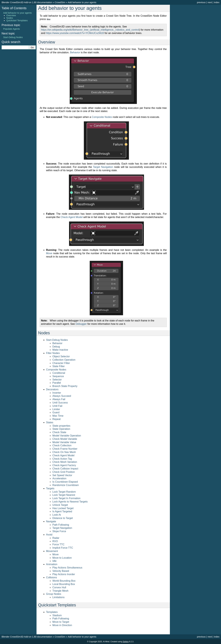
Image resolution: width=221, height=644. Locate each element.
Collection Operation (64, 360)
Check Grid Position (64, 472)
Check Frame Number (65, 449)
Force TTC (58, 544)
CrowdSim (60, 2)
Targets (50, 488)
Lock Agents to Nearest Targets (70, 501)
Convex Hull (59, 587)
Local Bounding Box (64, 584)
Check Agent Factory (64, 465)
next (210, 2)
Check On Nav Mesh (64, 452)
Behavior (57, 343)
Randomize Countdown (66, 485)
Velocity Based (61, 571)
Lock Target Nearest (64, 495)
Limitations (58, 597)
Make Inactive (60, 350)
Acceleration (59, 478)
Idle (54, 561)
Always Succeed (62, 396)
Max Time (58, 416)
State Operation (61, 429)
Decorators (52, 389)
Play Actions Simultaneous (67, 567)
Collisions (51, 577)
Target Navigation (62, 528)
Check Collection (62, 445)
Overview (11, 15)
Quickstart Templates (17, 20)
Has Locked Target (63, 508)
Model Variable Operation (67, 435)
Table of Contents (14, 8)
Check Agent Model (63, 455)
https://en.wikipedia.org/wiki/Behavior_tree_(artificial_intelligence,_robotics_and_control (90, 30)
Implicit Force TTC (63, 548)
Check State (59, 432)
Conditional (59, 373)
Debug (56, 346)
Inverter (57, 393)
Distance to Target (63, 518)
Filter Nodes (53, 353)
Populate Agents (12, 29)
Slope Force (59, 531)
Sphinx (126, 641)
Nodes (10, 18)
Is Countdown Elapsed (65, 482)
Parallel (57, 383)
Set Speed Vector (62, 475)
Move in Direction (62, 625)
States (50, 422)
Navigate (51, 521)
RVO (55, 541)
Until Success (60, 402)
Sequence (58, 376)
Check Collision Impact (65, 468)
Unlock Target (60, 505)
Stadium (57, 615)
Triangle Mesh (60, 591)
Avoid (49, 534)
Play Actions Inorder (64, 574)
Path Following (61, 525)
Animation (52, 564)
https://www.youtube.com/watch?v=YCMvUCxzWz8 (75, 33)
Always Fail (59, 399)
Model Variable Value (64, 442)
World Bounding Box (64, 581)
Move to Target (61, 622)
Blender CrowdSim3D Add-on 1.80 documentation (27, 2)
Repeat (57, 419)
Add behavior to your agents (82, 2)
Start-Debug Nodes (57, 340)
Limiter (56, 409)
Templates (52, 612)
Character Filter (61, 363)
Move (55, 554)
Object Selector (61, 356)
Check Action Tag (62, 459)
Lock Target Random (64, 492)
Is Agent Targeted (62, 511)
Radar (56, 538)
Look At (57, 515)
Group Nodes (54, 594)
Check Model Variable (65, 439)
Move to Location (62, 558)
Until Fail (57, 406)
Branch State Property (65, 386)
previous (201, 2)
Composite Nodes (56, 369)
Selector (57, 379)
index (217, 2)
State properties (61, 426)
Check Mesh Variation (65, 462)
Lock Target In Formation (66, 498)
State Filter (59, 366)
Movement (52, 551)
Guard (56, 412)
